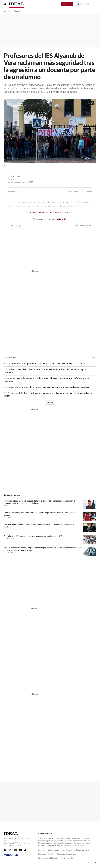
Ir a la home (91, 863)
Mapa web (72, 854)
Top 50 (93, 357)
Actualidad (18, 11)
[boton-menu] (95, 4)
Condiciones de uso (80, 850)
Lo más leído (10, 357)
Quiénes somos (54, 850)
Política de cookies (66, 858)
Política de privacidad (46, 854)
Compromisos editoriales (48, 858)
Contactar (42, 850)
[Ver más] (50, 402)
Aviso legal (66, 850)
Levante (7, 11)
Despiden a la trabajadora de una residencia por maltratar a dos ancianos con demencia (39, 524)
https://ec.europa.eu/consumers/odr (75, 845)
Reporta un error (84, 226)
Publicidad (61, 854)
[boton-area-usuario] (83, 4)
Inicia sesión (61, 219)
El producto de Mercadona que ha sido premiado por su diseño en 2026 (33, 536)
